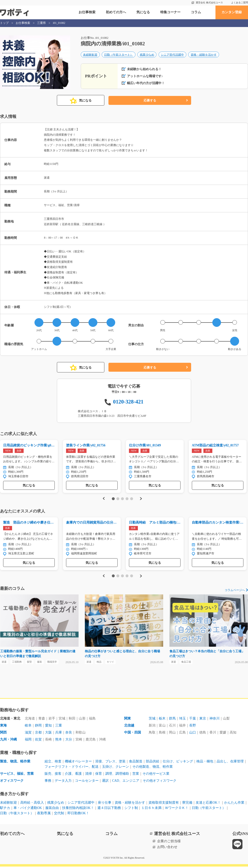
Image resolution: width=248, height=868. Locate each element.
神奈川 (214, 720)
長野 (193, 727)
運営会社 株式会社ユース (209, 3)
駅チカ (5, 809)
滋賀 (28, 734)
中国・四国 (133, 734)
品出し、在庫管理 (230, 763)
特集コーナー (170, 12)
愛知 (48, 727)
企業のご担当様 (169, 843)
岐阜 (28, 727)
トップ (4, 23)
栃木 (162, 720)
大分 (69, 741)
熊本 (59, 741)
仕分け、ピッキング (178, 763)
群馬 (172, 720)
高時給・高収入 (32, 804)
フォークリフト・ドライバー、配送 (72, 768)
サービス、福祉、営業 (17, 775)
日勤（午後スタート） (17, 815)
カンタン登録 (232, 12)
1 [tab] (113, 499)
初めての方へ (116, 12)
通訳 (105, 782)
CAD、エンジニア (126, 782)
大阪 (48, 734)
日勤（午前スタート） (119, 55)
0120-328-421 (128, 402)
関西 (3, 734)
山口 (193, 734)
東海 (3, 727)
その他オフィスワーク (160, 782)
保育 (99, 775)
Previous (103, 499)
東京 (203, 720)
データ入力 (63, 782)
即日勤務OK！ (78, 815)
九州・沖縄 (8, 741)
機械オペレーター (78, 763)
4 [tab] (127, 499)
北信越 (129, 727)
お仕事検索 (87, 12)
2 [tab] (118, 499)
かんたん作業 (234, 804)
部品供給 (153, 763)
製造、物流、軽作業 (15, 763)
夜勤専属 (44, 815)
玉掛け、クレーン (115, 768)
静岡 (38, 727)
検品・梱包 (205, 763)
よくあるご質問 (240, 3)
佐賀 (38, 741)
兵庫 (59, 734)
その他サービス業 (156, 775)
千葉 (193, 720)
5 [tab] (131, 499)
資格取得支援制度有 (164, 804)
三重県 (41, 23)
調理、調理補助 (117, 775)
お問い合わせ (167, 849)
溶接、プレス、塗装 (110, 763)
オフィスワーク (12, 782)
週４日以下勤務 (109, 809)
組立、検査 (53, 763)
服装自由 (52, 809)
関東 (127, 720)
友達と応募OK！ (208, 804)
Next (142, 499)
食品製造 (136, 763)
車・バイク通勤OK (28, 809)
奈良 (69, 734)
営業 (136, 775)
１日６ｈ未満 (151, 809)
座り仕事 (105, 804)
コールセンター (87, 782)
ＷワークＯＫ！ (177, 809)
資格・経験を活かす (204, 55)
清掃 (88, 775)
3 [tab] (122, 499)
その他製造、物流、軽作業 (153, 768)
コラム (196, 12)
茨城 (152, 720)
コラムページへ (235, 591)
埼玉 (182, 720)
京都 (38, 734)
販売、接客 (53, 775)
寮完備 (187, 804)
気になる (143, 12)
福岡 (28, 741)
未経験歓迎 (90, 55)
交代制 (59, 815)
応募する (150, 100)
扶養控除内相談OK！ (78, 809)
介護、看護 (73, 775)
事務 (48, 782)
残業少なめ (147, 55)
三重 (59, 727)
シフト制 (131, 809)
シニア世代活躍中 (172, 55)
